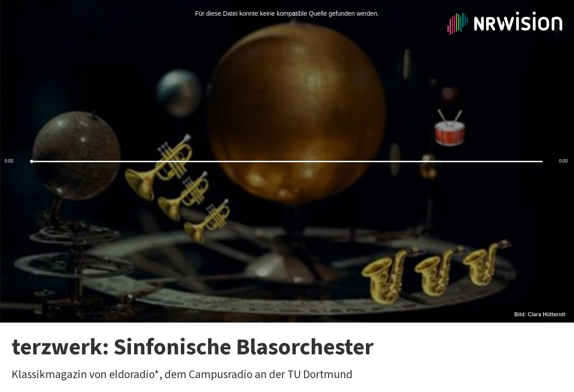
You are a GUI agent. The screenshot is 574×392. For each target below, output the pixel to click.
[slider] (287, 162)
